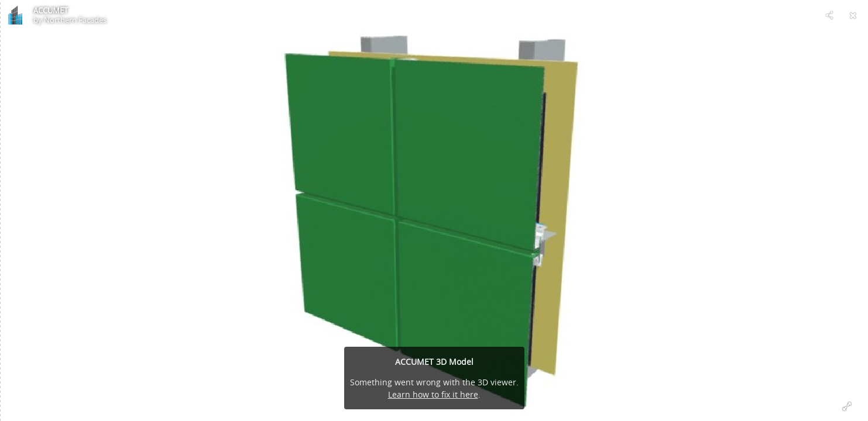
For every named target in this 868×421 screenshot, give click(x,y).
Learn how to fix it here (433, 394)
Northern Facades (75, 20)
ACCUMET (51, 11)
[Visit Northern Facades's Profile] (15, 15)
